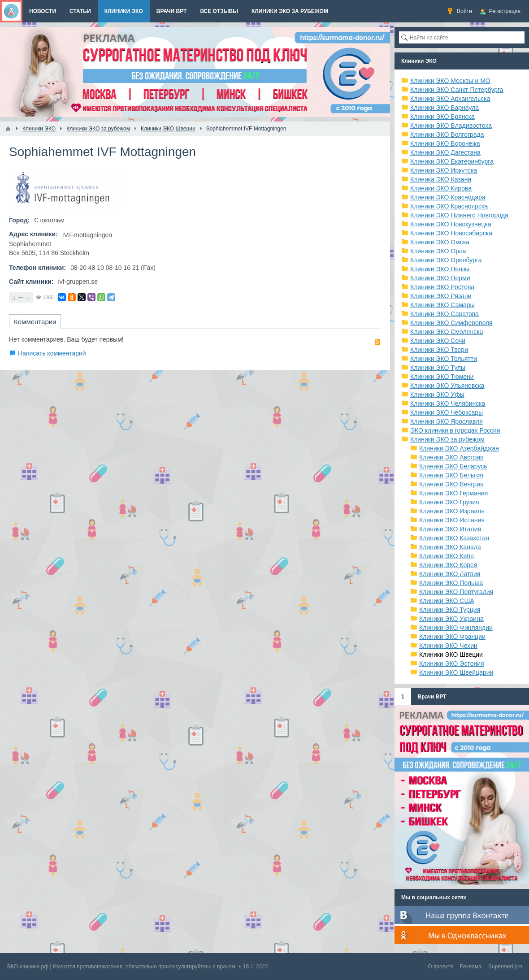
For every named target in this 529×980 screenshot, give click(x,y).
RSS (377, 342)
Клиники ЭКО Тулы (438, 368)
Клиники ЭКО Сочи (438, 341)
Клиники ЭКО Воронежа (445, 143)
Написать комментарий (52, 353)
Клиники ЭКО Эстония (452, 663)
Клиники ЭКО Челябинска (448, 403)
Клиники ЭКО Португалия (456, 592)
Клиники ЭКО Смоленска (447, 332)
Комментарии (35, 322)
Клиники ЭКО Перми (440, 278)
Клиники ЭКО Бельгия (451, 475)
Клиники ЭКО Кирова (441, 188)
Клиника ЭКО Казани (441, 179)
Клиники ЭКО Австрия (451, 457)
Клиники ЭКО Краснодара (448, 197)
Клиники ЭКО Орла (438, 251)
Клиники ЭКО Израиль (452, 511)
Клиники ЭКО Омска (440, 242)
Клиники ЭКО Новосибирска (451, 233)
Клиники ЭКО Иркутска (444, 170)
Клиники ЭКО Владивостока (451, 126)
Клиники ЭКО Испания (452, 520)
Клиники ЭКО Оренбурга (446, 260)
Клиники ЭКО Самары (442, 305)
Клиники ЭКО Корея (448, 565)
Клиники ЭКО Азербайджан (459, 448)
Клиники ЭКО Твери (439, 350)
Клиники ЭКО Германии (453, 493)
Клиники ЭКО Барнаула (444, 108)
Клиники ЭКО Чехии (448, 646)
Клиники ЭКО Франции (452, 637)
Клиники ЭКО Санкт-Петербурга (457, 90)
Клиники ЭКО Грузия (449, 502)
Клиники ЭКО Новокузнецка (451, 224)
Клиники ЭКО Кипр (447, 556)
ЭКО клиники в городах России (455, 430)
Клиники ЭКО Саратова (444, 314)
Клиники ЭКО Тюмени (442, 377)
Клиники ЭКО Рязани (441, 296)
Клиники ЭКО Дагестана (445, 152)
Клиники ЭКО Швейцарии (456, 672)
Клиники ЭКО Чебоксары (447, 412)
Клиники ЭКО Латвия (450, 574)
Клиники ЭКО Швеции (451, 655)
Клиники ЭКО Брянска (442, 117)
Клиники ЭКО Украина (451, 619)
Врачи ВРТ (432, 697)
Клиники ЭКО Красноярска (449, 206)
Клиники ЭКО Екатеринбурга (452, 161)
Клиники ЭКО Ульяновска (447, 386)
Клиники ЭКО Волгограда (447, 134)
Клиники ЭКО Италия (450, 529)
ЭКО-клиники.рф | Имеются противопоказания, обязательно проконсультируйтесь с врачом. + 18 (128, 967)
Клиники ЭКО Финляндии (456, 628)
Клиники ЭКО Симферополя (451, 323)
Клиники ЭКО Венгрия (451, 484)
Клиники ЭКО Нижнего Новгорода (459, 215)
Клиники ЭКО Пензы (440, 269)
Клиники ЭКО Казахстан (454, 538)
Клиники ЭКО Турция (450, 610)
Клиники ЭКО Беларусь (453, 466)
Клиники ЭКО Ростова (442, 287)
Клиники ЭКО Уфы (437, 395)
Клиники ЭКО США (447, 601)
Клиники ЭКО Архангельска (450, 99)
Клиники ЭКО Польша (451, 583)
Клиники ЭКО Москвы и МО (450, 81)
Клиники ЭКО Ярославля (447, 421)
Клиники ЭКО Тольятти (444, 359)
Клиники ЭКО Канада (450, 547)
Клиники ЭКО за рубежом (447, 439)
